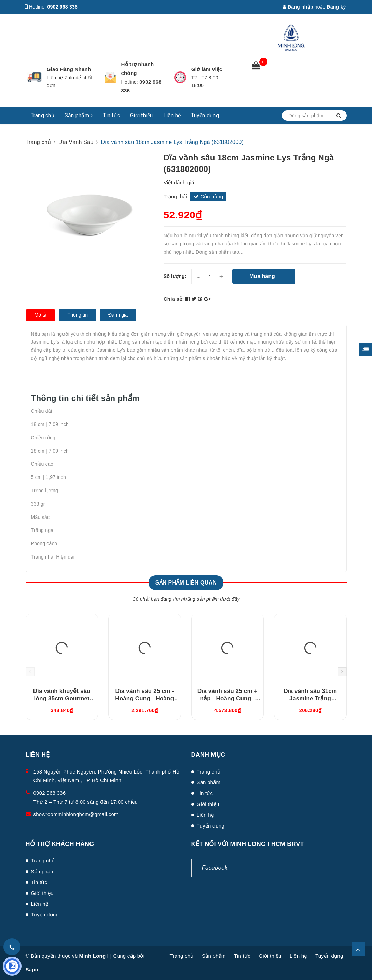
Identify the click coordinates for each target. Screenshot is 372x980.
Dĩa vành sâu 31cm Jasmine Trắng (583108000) (310, 699)
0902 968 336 (63, 7)
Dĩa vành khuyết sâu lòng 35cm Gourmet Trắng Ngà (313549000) (62, 699)
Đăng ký (336, 7)
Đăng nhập (298, 7)
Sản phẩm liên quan (186, 583)
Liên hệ (172, 115)
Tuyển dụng (205, 115)
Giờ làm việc (207, 69)
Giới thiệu (142, 115)
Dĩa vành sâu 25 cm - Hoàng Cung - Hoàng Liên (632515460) (144, 699)
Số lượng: (175, 276)
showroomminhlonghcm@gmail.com (76, 814)
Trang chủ (43, 115)
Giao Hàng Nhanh (69, 69)
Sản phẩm (79, 115)
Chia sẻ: (174, 299)
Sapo (32, 970)
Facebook (215, 868)
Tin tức (111, 115)
